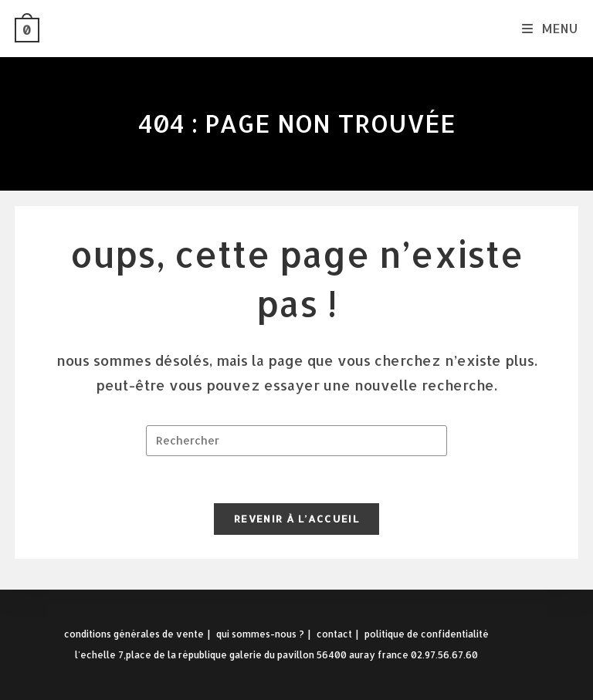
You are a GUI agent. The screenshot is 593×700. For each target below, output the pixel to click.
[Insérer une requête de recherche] (296, 441)
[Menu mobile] (550, 28)
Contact (334, 634)
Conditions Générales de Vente (134, 634)
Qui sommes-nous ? (260, 634)
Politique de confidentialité (427, 634)
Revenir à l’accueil (296, 519)
